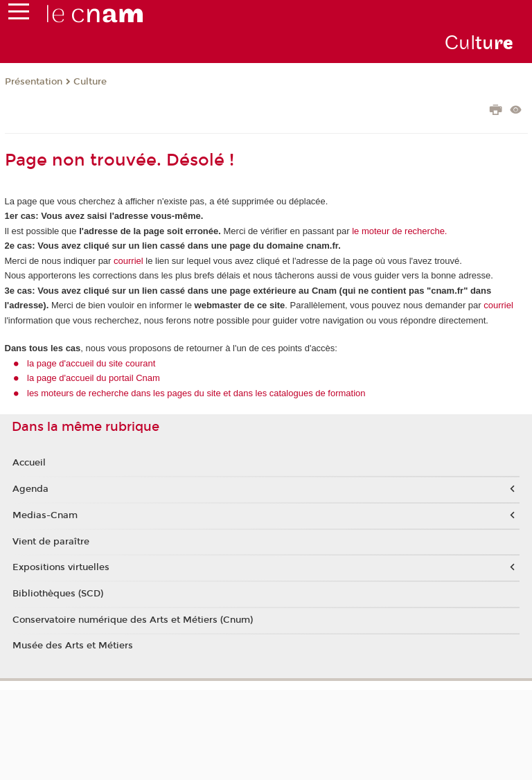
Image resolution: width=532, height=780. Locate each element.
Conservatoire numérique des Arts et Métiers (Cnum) (133, 620)
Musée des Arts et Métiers (73, 646)
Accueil (29, 463)
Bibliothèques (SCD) (58, 594)
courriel (128, 261)
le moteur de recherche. (399, 231)
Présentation (34, 82)
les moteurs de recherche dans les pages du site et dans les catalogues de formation (196, 393)
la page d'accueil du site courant (91, 363)
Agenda (30, 489)
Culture (90, 82)
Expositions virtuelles (61, 567)
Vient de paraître (51, 542)
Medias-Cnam (45, 515)
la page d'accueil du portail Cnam (94, 378)
